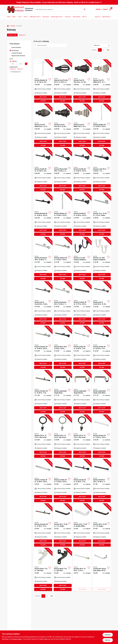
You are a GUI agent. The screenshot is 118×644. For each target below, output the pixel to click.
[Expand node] (10, 72)
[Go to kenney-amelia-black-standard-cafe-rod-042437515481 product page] (102, 348)
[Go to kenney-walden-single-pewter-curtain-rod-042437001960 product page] (102, 126)
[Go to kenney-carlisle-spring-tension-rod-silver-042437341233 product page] (43, 481)
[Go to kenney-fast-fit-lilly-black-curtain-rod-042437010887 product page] (62, 81)
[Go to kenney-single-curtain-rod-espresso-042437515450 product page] (102, 525)
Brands (13, 26)
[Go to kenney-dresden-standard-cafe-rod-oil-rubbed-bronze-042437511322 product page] (43, 392)
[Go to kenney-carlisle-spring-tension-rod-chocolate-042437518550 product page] (82, 303)
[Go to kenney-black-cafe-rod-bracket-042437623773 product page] (62, 570)
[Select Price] (26, 64)
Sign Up (105, 9)
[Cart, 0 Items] (110, 9)
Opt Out (108, 640)
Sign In (98, 9)
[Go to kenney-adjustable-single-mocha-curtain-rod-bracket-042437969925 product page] (82, 392)
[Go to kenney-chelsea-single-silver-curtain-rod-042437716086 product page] (43, 348)
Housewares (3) (16, 72)
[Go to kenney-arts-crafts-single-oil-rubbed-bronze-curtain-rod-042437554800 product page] (43, 303)
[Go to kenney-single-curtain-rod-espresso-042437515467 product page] (62, 525)
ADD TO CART (43, 97)
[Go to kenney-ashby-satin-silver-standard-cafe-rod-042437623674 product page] (82, 348)
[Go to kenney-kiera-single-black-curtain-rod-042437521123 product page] (62, 348)
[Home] (8, 26)
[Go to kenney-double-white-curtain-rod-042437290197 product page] (82, 525)
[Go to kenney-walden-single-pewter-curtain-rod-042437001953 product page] (62, 215)
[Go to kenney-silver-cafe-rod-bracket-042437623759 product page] (43, 570)
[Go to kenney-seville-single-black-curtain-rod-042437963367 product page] (82, 170)
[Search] (85, 9)
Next (108, 50)
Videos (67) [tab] (22, 35)
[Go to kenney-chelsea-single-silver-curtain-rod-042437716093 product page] (62, 259)
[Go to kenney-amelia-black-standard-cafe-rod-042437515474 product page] (82, 481)
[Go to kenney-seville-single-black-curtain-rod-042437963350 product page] (82, 215)
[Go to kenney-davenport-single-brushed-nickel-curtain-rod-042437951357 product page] (62, 303)
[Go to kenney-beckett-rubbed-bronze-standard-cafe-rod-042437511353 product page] (43, 215)
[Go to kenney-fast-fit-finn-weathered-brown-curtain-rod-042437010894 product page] (62, 126)
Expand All (20, 69)
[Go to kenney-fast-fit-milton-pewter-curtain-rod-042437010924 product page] (102, 81)
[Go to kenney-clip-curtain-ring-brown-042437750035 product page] (82, 437)
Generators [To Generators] (46, 17)
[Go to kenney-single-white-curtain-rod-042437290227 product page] (102, 570)
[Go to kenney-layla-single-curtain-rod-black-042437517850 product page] (102, 170)
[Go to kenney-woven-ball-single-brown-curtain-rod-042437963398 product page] (62, 170)
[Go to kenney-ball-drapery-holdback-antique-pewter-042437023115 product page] (102, 259)
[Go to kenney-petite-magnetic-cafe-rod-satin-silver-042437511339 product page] (102, 215)
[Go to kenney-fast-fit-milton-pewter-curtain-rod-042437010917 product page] (82, 126)
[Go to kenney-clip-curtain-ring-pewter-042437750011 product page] (62, 437)
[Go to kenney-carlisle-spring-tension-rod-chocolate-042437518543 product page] (62, 481)
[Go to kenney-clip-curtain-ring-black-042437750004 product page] (43, 437)
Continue (108, 635)
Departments (106, 17)
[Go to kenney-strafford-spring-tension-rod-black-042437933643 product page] (102, 481)
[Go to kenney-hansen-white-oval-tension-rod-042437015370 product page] (102, 437)
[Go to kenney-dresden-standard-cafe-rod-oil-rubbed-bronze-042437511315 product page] (43, 525)
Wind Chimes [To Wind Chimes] (77, 17)
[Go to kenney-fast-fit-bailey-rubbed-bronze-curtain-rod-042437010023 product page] (43, 126)
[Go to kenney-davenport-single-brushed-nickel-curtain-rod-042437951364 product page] (43, 259)
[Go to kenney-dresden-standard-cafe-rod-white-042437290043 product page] (82, 570)
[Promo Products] (10, 47)
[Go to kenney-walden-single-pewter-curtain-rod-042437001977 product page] (43, 81)
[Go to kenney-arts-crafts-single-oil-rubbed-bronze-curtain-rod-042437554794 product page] (102, 303)
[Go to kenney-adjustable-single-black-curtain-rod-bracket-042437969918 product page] (62, 392)
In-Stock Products (17, 53)
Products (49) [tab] (12, 35)
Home (9, 17)
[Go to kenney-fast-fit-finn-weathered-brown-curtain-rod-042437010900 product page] (82, 81)
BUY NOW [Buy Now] (43, 101)
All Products (15, 51)
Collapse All (13, 69)
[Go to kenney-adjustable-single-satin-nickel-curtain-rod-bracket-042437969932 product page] (102, 392)
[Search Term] (60, 9)
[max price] (21, 64)
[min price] (13, 64)
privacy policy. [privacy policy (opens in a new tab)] (17, 639)
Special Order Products (18, 56)
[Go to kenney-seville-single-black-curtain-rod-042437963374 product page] (43, 170)
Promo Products (16, 47)
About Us (98, 17)
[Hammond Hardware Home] (15, 9)
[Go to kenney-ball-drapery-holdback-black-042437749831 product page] (82, 259)
